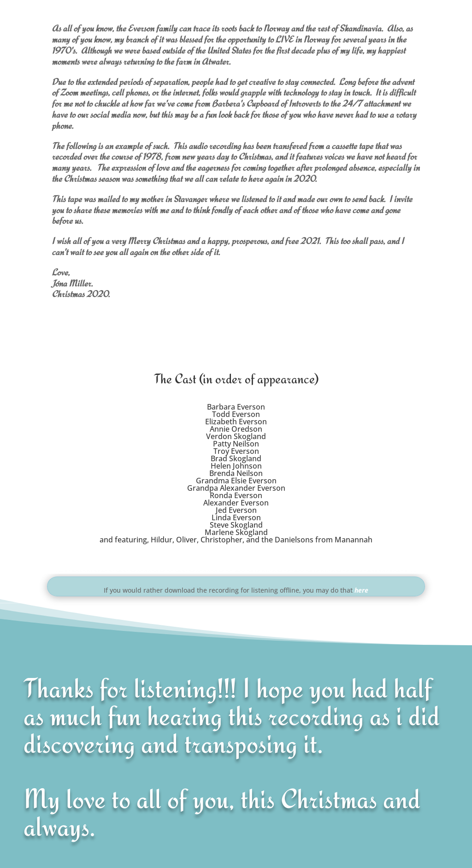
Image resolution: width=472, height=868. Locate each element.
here (361, 590)
